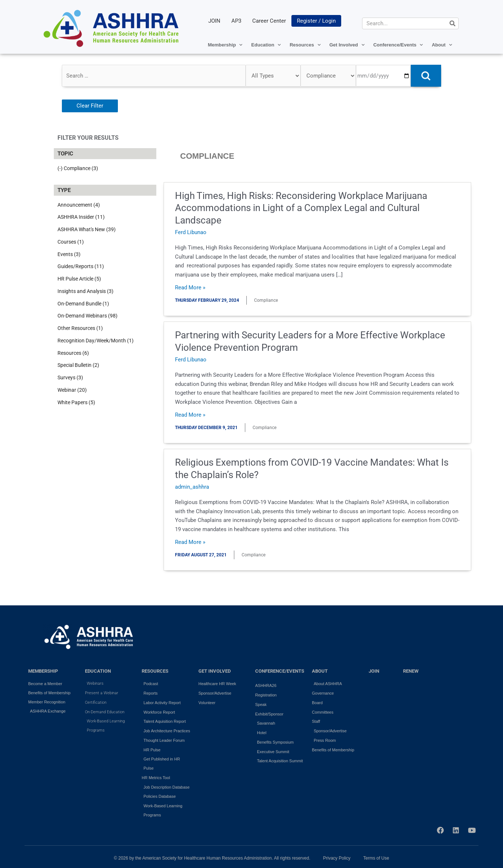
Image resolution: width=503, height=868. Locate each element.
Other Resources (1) (80, 328)
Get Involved (347, 45)
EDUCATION (98, 671)
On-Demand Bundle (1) (83, 304)
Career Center (269, 21)
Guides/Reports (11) (81, 266)
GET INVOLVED (215, 671)
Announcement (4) (79, 205)
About (442, 45)
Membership (225, 45)
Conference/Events (398, 45)
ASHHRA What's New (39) (87, 229)
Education (266, 45)
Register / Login (316, 21)
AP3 (236, 21)
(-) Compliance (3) (78, 168)
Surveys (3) (70, 377)
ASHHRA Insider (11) (81, 217)
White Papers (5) (76, 402)
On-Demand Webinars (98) (87, 316)
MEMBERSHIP (43, 671)
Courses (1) (71, 242)
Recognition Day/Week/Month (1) (96, 341)
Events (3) (69, 254)
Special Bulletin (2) (78, 365)
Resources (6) (73, 353)
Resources (305, 45)
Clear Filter (90, 106)
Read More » (190, 288)
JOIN (214, 21)
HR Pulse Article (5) (79, 279)
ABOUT (320, 671)
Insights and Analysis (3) (85, 291)
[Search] (452, 23)
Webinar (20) (72, 390)
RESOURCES (155, 671)
